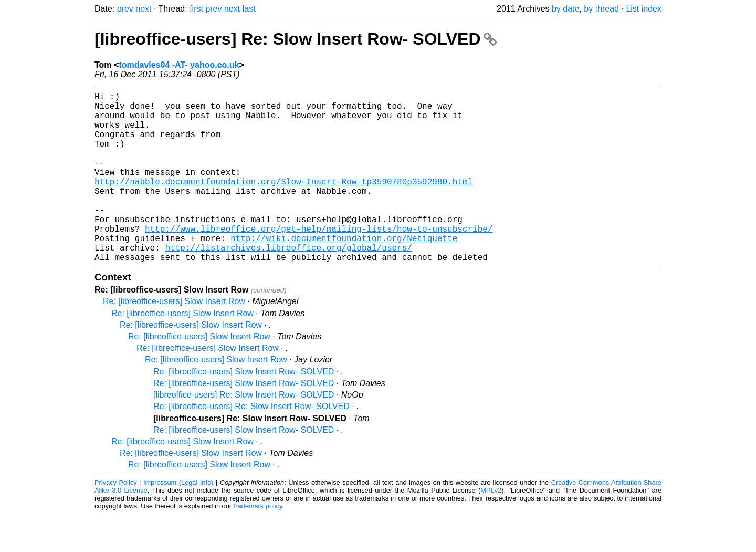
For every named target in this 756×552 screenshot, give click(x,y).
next (143, 9)
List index (644, 9)
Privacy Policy (116, 520)
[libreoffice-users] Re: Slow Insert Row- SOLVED (296, 39)
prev (125, 9)
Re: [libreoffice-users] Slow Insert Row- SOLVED (244, 409)
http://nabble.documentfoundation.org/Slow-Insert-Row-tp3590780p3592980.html (283, 202)
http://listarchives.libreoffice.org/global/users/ (288, 283)
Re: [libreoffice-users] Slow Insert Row (174, 339)
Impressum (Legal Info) (178, 520)
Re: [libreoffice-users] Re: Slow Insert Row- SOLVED (251, 444)
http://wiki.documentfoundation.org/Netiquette (344, 272)
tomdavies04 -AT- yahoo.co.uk (179, 65)
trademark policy (258, 544)
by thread (601, 9)
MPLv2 (491, 528)
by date (565, 9)
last (249, 9)
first (196, 9)
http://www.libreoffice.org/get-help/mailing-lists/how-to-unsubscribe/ (319, 260)
